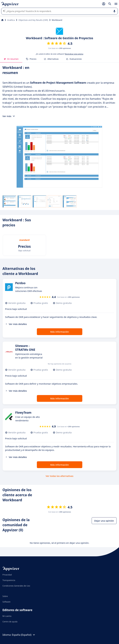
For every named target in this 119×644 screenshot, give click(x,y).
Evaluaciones (74, 59)
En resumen (11, 59)
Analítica (11, 20)
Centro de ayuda (10, 622)
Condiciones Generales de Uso (16, 586)
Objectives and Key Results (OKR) (33, 20)
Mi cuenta (7, 616)
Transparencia (9, 580)
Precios (31, 59)
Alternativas (51, 59)
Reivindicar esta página (74, 54)
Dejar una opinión (104, 521)
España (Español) (24, 635)
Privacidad (7, 575)
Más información (59, 332)
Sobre (5, 596)
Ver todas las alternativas (59, 476)
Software (6, 602)
